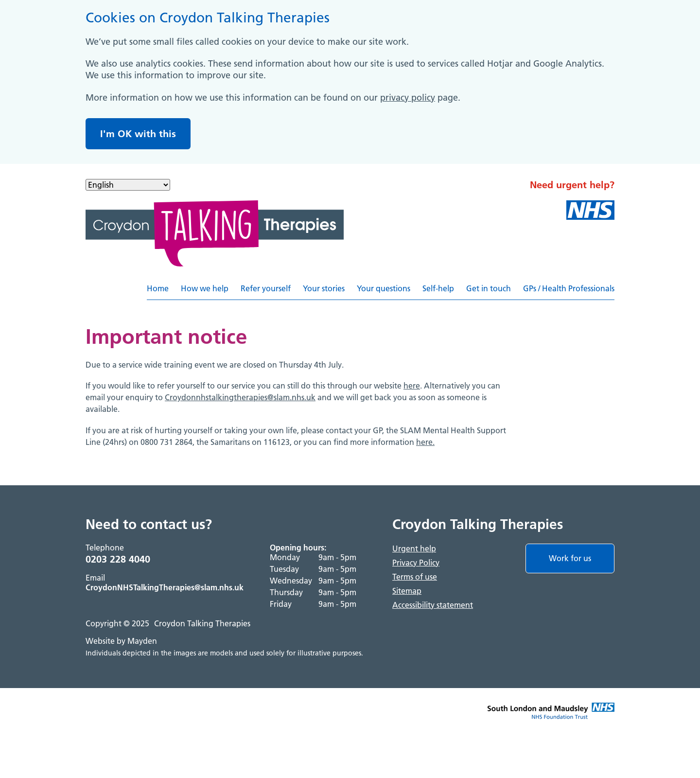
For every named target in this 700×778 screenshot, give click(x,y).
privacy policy (408, 97)
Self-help (438, 288)
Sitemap (407, 591)
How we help (205, 288)
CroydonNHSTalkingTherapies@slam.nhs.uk (165, 587)
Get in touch (489, 288)
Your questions (384, 288)
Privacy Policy (416, 563)
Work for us (570, 558)
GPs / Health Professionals (569, 288)
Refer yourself (266, 288)
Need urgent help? (572, 185)
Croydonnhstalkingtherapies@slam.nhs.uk (240, 397)
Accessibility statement (433, 605)
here (412, 386)
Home (158, 288)
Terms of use (415, 577)
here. (425, 442)
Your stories (324, 288)
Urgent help (414, 548)
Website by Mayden (121, 641)
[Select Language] (128, 185)
